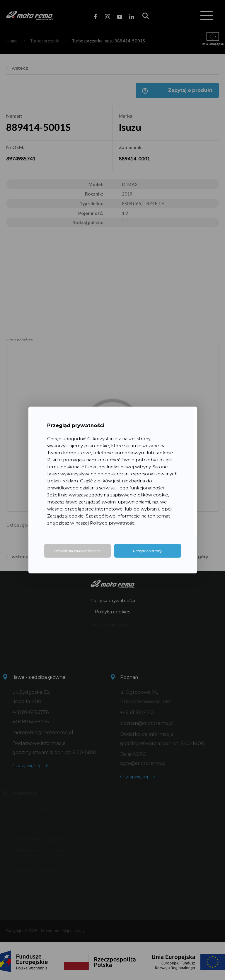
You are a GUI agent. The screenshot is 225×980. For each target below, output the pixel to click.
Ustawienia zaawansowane (77, 551)
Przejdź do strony (148, 551)
